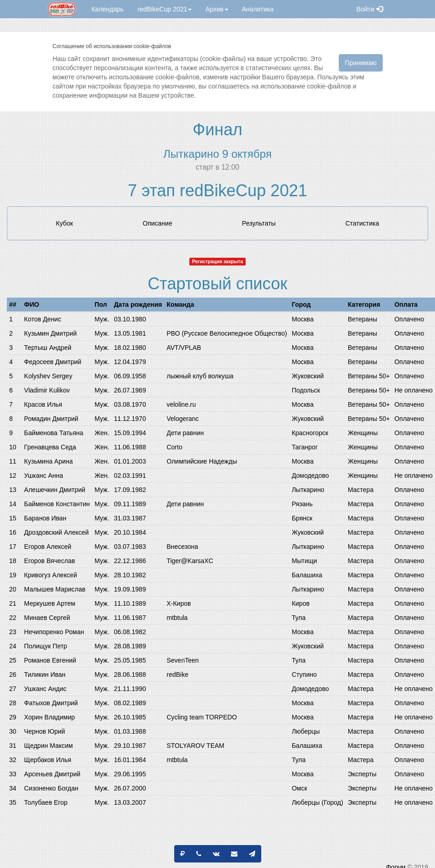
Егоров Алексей (48, 547)
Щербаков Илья (48, 760)
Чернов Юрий (45, 731)
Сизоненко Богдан (51, 788)
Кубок (64, 223)
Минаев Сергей (47, 618)
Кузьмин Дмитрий (51, 333)
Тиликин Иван (45, 674)
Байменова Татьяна (54, 433)
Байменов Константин (57, 504)
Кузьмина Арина (49, 461)
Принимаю (361, 63)
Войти (369, 9)
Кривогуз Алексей (51, 575)
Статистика (362, 223)
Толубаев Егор (46, 802)
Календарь (107, 9)
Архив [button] (217, 9)
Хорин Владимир (50, 717)
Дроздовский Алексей (57, 532)
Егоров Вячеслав (50, 561)
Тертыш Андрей (48, 348)
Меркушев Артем (50, 603)
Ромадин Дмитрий (51, 419)
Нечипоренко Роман (54, 632)
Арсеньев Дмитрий (52, 774)
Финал (217, 130)
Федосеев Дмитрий (53, 362)
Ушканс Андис (45, 689)
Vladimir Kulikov (47, 390)
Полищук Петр (46, 646)
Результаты (259, 223)
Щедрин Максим (49, 746)
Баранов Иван (45, 518)
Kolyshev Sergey (48, 376)
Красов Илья (43, 404)
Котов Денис (43, 319)
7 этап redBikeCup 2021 (217, 191)
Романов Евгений (50, 660)
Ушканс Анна (44, 475)
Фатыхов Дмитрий (51, 703)
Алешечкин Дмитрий (55, 490)
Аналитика (258, 9)
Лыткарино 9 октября (217, 154)
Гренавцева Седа (50, 447)
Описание (157, 223)
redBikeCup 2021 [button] (165, 9)
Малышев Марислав (55, 589)
